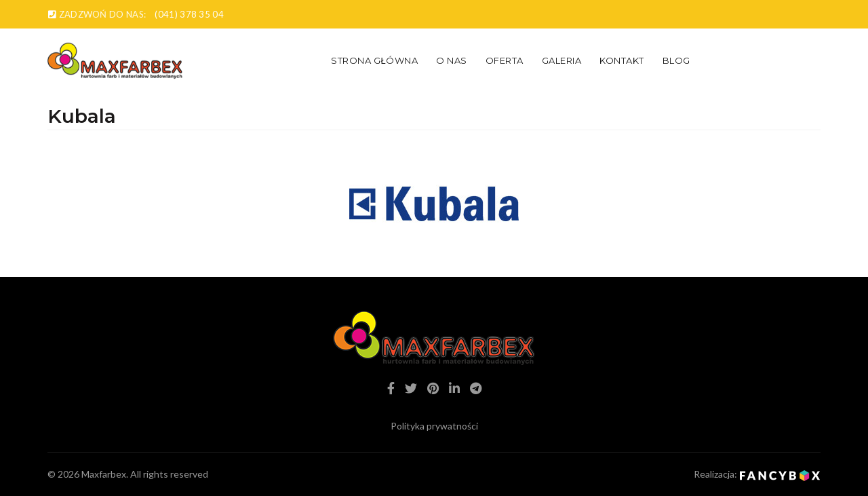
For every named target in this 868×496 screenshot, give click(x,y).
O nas (452, 60)
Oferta (505, 60)
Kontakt (622, 60)
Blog (676, 60)
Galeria (562, 60)
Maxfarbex (104, 474)
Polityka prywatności (434, 426)
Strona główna (374, 60)
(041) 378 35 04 (189, 14)
